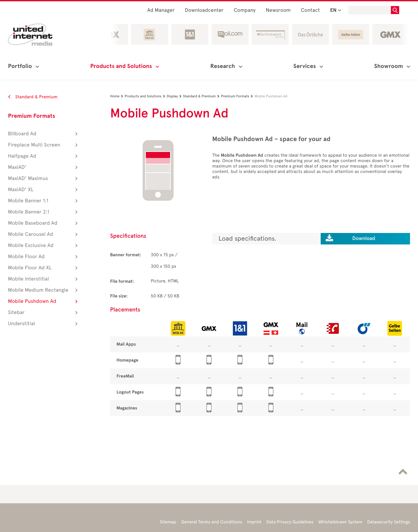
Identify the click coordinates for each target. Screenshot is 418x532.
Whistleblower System (340, 522)
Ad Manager (161, 10)
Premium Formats (32, 116)
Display (175, 96)
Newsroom (278, 10)
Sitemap (168, 522)
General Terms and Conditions (212, 522)
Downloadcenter (204, 10)
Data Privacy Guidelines (290, 522)
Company (245, 10)
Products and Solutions (146, 96)
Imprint (254, 522)
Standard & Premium (33, 97)
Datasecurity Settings (389, 522)
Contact (310, 10)
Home (117, 96)
